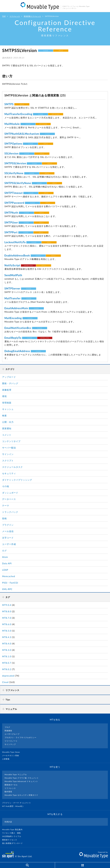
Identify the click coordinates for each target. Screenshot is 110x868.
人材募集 (7, 759)
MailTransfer (13, 298)
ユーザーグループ (12, 734)
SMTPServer (12, 288)
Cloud (5, 682)
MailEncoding (13, 318)
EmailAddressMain (16, 308)
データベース (9, 499)
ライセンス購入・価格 (13, 833)
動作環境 (8, 792)
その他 (6, 486)
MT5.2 (48, 203)
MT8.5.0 (7, 631)
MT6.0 (46, 193)
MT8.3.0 (7, 650)
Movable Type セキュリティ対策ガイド (21, 795)
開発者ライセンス (11, 840)
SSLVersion (11, 153)
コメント (7, 435)
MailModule (12, 124)
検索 (4, 415)
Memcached (9, 576)
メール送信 (8, 531)
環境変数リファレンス (32, 16)
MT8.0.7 (7, 663)
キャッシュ (8, 409)
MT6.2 (61, 51)
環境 (4, 396)
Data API (7, 563)
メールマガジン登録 (12, 755)
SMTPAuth (11, 213)
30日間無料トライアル (13, 836)
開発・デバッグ (10, 383)
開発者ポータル (11, 785)
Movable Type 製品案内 (14, 829)
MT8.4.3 (7, 637)
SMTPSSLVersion (15, 163)
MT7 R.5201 (56, 114)
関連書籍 (8, 731)
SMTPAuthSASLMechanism (22, 134)
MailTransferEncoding (18, 114)
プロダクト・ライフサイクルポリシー (20, 737)
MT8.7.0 (7, 618)
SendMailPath (13, 275)
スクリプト (8, 461)
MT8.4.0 (7, 644)
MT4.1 (44, 265)
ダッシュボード (10, 493)
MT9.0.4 (7, 605)
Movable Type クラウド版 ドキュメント (22, 778)
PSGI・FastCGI (10, 583)
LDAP (5, 570)
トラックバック (10, 512)
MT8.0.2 (7, 669)
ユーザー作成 (9, 544)
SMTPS (9, 104)
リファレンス (15, 16)
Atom (5, 557)
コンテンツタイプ (11, 441)
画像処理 (7, 390)
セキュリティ (9, 473)
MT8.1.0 (7, 656)
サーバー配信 (9, 448)
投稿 (4, 518)
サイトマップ (10, 744)
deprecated (8, 676)
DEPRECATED (28, 265)
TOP (4, 16)
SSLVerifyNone (14, 173)
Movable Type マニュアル (16, 774)
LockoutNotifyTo (15, 242)
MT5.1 (49, 242)
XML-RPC (7, 589)
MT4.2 (53, 256)
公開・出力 (8, 422)
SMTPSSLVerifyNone (18, 183)
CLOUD (46, 51)
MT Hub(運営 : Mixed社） (15, 806)
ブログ (7, 727)
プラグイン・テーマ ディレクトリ (18, 803)
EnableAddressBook (17, 255)
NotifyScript (12, 265)
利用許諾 (8, 822)
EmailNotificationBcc (18, 328)
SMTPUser (11, 222)
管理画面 (7, 403)
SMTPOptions (13, 144)
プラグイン (8, 525)
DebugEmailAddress (17, 351)
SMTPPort (11, 232)
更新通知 (7, 428)
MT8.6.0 (7, 624)
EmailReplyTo (13, 338)
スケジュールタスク (12, 467)
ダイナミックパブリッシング (17, 480)
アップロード (9, 377)
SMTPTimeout (14, 193)
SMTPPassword (14, 203)
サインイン (8, 454)
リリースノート (11, 741)
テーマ (6, 506)
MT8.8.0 (7, 611)
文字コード (8, 538)
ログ (4, 551)
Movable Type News (12, 752)
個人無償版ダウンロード (14, 843)
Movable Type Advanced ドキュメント (21, 781)
